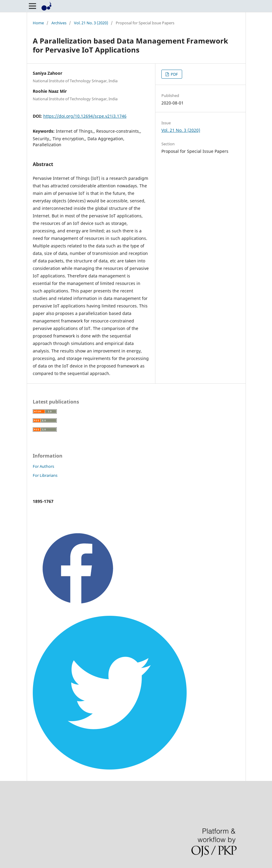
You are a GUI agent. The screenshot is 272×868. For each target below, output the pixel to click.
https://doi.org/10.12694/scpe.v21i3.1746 (85, 116)
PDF (174, 74)
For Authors (43, 466)
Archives (59, 23)
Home (38, 23)
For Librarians (45, 475)
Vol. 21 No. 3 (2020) (91, 23)
